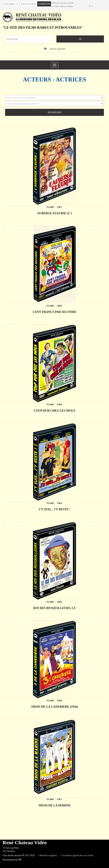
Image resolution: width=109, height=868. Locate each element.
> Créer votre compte (62, 6)
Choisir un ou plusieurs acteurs (21, 98)
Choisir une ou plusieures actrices (22, 104)
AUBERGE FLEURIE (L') (54, 213)
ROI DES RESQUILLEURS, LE (54, 608)
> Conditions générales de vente (77, 855)
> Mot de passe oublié (62, 3)
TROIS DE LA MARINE (55, 805)
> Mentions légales (48, 855)
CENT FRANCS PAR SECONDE (54, 312)
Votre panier (55, 49)
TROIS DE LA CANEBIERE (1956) (54, 707)
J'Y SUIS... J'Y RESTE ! (54, 509)
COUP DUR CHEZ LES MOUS (54, 411)
